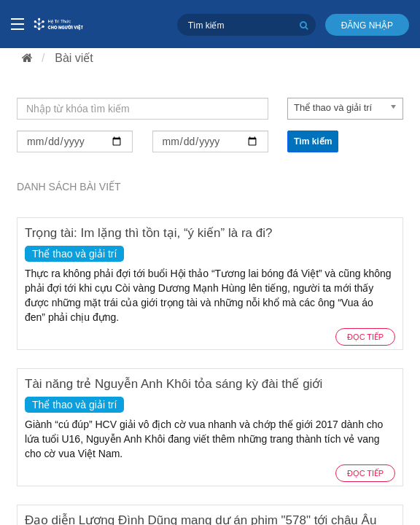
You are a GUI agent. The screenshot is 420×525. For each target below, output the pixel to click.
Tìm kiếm (313, 141)
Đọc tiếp (365, 337)
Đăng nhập (367, 26)
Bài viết (74, 58)
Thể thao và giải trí (74, 254)
